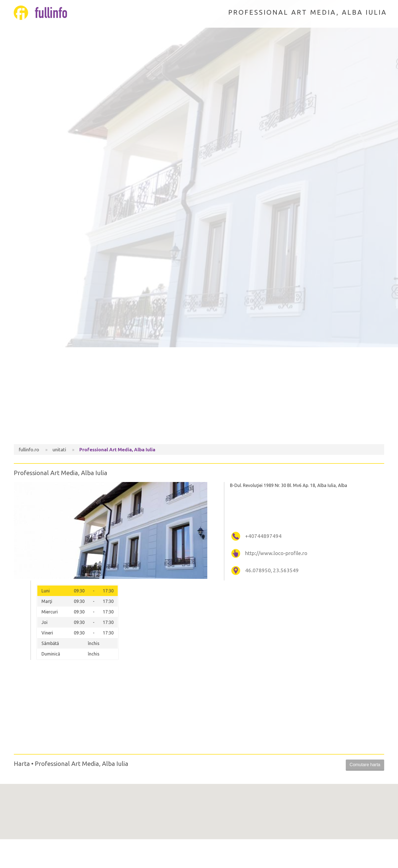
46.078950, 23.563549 (272, 570)
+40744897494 (263, 536)
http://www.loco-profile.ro (276, 553)
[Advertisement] (199, 397)
